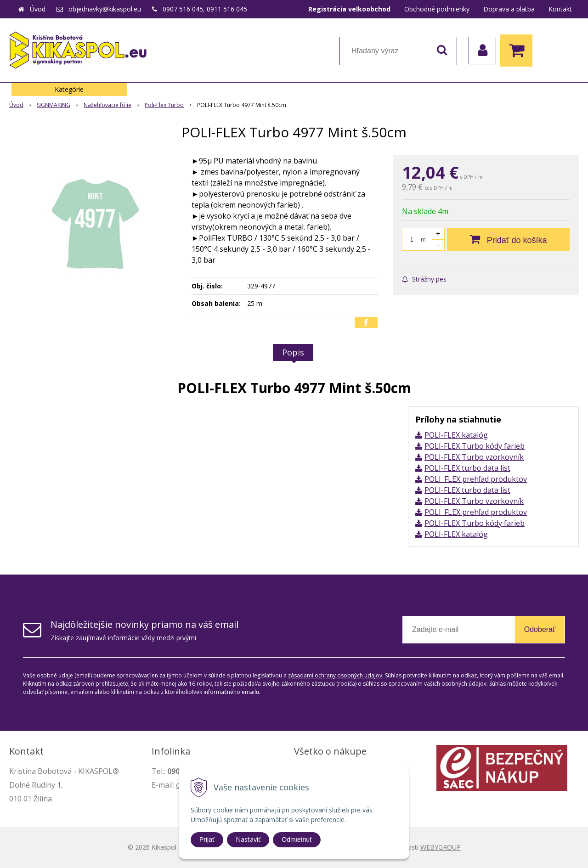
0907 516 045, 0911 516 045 (205, 9)
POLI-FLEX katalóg (456, 435)
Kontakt (560, 9)
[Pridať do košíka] (508, 239)
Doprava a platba (509, 9)
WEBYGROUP (441, 847)
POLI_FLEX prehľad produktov (476, 479)
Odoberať (540, 629)
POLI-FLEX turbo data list (467, 468)
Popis (293, 352)
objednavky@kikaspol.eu (105, 9)
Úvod (38, 9)
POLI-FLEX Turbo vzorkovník (474, 457)
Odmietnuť (297, 840)
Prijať (207, 840)
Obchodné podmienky (437, 9)
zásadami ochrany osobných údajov (335, 675)
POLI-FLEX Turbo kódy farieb (475, 446)
